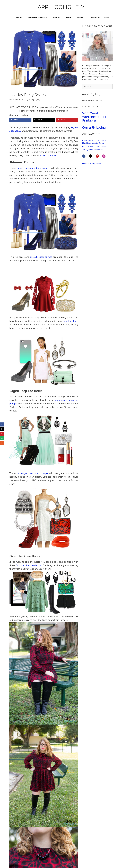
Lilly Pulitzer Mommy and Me (94, 146)
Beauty (70, 17)
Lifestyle (58, 17)
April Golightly (61, 7)
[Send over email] (2, 438)
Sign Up (106, 17)
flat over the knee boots (29, 565)
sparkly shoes (71, 321)
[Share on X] (44, 120)
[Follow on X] (92, 156)
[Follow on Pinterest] (99, 156)
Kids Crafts (83, 17)
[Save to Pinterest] (67, 120)
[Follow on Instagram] (105, 156)
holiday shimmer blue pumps (33, 168)
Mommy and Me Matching (40, 17)
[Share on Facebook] (20, 120)
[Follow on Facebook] (85, 156)
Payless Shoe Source (51, 155)
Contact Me (96, 17)
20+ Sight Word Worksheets (93, 149)
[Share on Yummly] (2, 443)
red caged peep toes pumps (32, 473)
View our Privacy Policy (91, 164)
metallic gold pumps (41, 257)
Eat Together (20, 17)
